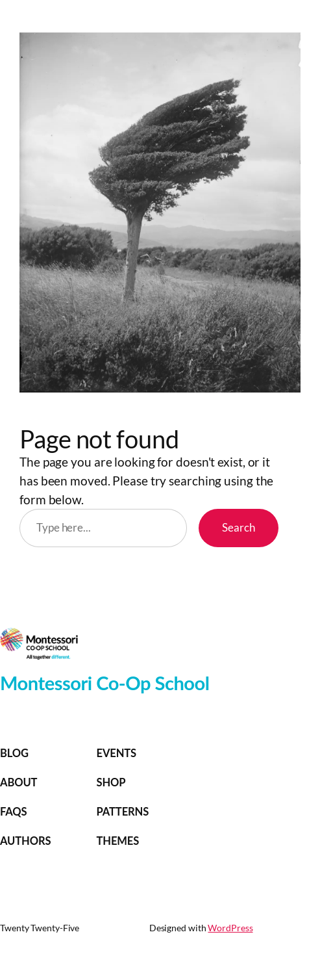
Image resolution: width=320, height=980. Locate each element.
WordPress (230, 928)
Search (239, 528)
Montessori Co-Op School (105, 683)
